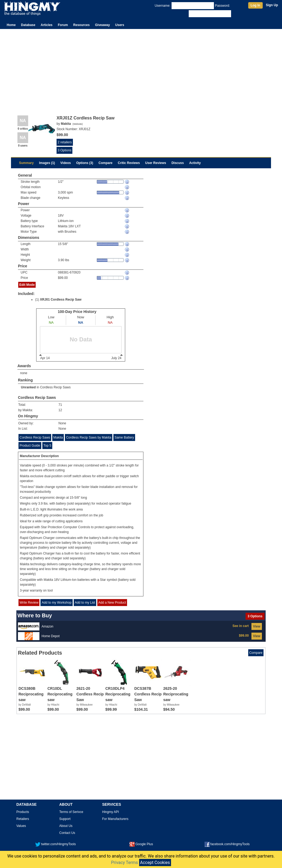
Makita (58, 437)
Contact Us (67, 833)
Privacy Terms (124, 862)
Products (23, 812)
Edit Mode (27, 285)
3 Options (64, 150)
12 (60, 410)
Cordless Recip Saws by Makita (89, 437)
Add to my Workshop (56, 603)
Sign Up (272, 5)
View (257, 626)
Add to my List (85, 603)
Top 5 (47, 446)
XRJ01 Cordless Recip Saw (61, 300)
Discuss (178, 163)
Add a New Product (112, 603)
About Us (66, 826)
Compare (106, 163)
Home (11, 25)
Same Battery (124, 437)
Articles (47, 25)
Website (77, 124)
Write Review (29, 603)
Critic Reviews (129, 163)
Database (28, 25)
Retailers (23, 819)
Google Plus (141, 844)
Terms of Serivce (71, 812)
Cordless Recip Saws (55, 387)
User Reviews (156, 163)
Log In (255, 5)
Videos (66, 163)
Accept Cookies (155, 862)
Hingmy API (111, 812)
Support (65, 819)
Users (120, 25)
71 (60, 405)
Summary (26, 163)
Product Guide (30, 446)
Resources (81, 25)
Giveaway (102, 25)
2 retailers (65, 142)
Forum (63, 25)
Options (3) (85, 163)
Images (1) (47, 163)
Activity (195, 163)
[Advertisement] (141, 69)
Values (21, 826)
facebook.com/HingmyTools (227, 844)
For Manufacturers (115, 819)
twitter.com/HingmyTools (55, 844)
